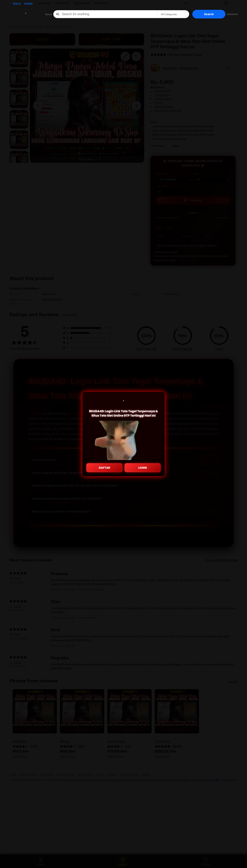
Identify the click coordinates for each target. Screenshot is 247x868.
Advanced (232, 14)
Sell (186, 3)
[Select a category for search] (173, 14)
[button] (209, 14)
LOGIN (143, 468)
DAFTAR (105, 468)
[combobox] (105, 14)
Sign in (17, 3)
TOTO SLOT (101, 3)
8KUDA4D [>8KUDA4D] (45, 3)
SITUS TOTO (62, 3)
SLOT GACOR (82, 3)
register (28, 3)
